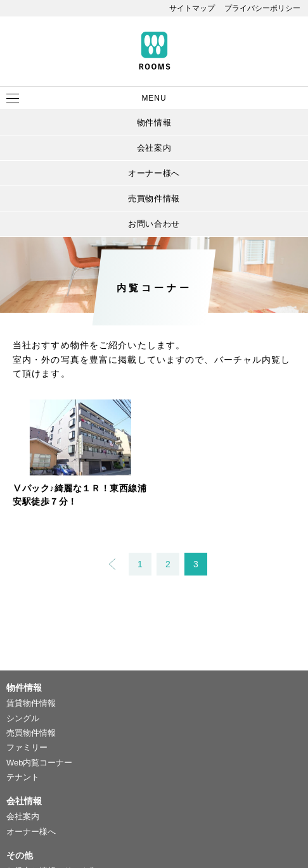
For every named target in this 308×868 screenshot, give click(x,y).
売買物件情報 (154, 198)
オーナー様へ (154, 173)
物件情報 (154, 123)
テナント (23, 777)
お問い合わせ (154, 224)
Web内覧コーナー (40, 763)
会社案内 (154, 148)
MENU (154, 98)
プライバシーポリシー (262, 8)
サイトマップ (192, 8)
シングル (23, 718)
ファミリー (27, 747)
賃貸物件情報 (31, 703)
